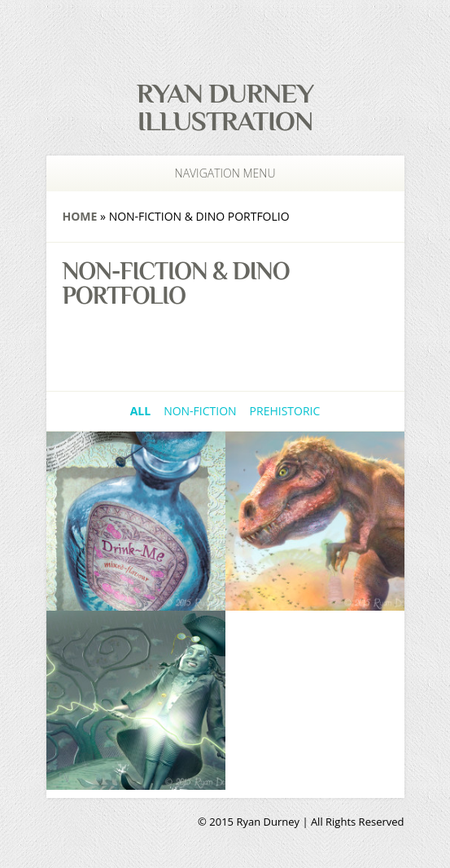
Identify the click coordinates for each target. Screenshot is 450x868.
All (140, 411)
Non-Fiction (200, 411)
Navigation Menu (216, 173)
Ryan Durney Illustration (225, 107)
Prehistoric (285, 411)
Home (80, 216)
